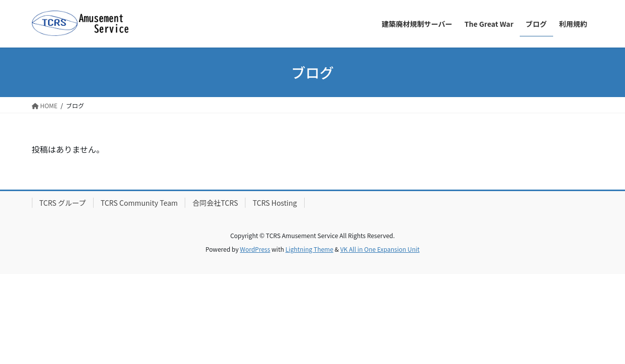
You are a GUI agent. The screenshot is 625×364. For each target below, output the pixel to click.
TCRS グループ (63, 203)
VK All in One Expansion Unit (380, 249)
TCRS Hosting (275, 203)
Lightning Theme (309, 249)
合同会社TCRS (215, 203)
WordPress (255, 249)
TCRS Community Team (139, 203)
